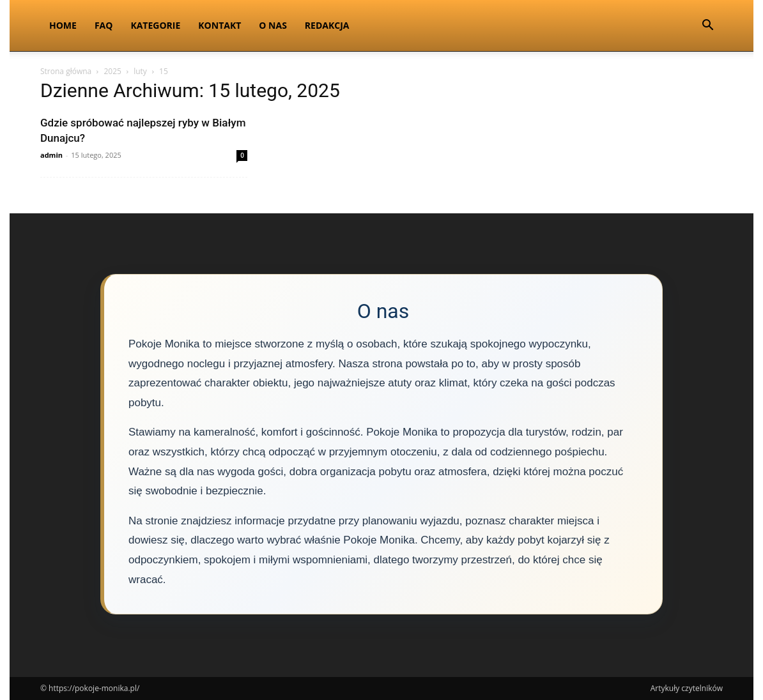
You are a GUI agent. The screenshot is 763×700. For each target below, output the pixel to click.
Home (63, 25)
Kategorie (155, 25)
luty (140, 71)
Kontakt (220, 25)
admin (51, 155)
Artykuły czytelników (687, 688)
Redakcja (327, 25)
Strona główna (66, 71)
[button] (707, 27)
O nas (273, 25)
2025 (112, 71)
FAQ (104, 25)
